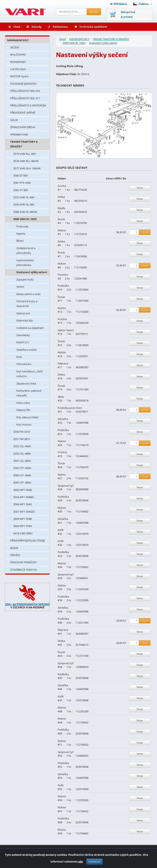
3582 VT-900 (21, 190)
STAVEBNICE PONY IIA (24, 570)
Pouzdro (63, 275)
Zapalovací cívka (26, 383)
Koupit (145, 232)
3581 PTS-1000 (22, 183)
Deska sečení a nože (28, 294)
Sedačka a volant (27, 350)
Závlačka (63, 419)
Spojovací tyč (66, 486)
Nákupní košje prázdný (128, 14)
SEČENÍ (15, 47)
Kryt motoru (24, 424)
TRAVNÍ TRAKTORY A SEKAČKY (24, 144)
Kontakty (92, 854)
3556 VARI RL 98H (24, 204)
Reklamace (58, 27)
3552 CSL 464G (22, 446)
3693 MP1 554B (22, 519)
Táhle (61, 397)
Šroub (61, 219)
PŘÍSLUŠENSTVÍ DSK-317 (25, 98)
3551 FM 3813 (22, 439)
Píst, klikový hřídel (27, 417)
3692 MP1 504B (22, 490)
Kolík (61, 530)
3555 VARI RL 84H (24, 197)
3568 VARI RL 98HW (25, 212)
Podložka (63, 286)
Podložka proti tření (70, 408)
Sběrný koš (23, 313)
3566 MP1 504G (23, 504)
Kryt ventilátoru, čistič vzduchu (30, 374)
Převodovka (24, 364)
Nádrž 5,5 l (23, 342)
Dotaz (140, 188)
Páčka (61, 197)
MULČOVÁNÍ (18, 55)
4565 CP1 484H (22, 482)
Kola (19, 357)
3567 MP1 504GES (24, 512)
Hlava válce (23, 403)
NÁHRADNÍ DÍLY (18, 40)
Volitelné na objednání (30, 328)
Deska (61, 241)
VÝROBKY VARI (19, 135)
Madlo (62, 208)
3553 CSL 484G (22, 454)
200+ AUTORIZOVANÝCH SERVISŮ (27, 604)
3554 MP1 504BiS (24, 497)
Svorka (62, 186)
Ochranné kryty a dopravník (27, 304)
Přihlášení (119, 4)
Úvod (14, 27)
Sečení (20, 287)
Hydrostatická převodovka (25, 263)
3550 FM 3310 (22, 432)
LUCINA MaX (18, 69)
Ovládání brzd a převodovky (26, 250)
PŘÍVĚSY (15, 555)
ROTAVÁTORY (18, 62)
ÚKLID (14, 120)
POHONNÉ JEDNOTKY (23, 84)
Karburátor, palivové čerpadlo (29, 393)
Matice (62, 230)
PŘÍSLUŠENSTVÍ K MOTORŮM (28, 105)
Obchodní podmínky (137, 854)
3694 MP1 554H (23, 526)
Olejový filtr (23, 410)
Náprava (63, 363)
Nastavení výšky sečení (32, 272)
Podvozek (22, 226)
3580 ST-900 (20, 176)
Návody (34, 27)
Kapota (21, 234)
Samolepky (23, 335)
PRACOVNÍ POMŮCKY (23, 562)
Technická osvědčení (91, 27)
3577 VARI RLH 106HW (27, 168)
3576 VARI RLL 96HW (26, 161)
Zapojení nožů (25, 279)
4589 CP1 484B (22, 475)
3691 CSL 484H (22, 461)
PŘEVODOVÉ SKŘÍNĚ (23, 113)
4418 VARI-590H (23, 533)
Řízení (20, 241)
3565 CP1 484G (22, 468)
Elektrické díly (25, 321)
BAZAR (14, 548)
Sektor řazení (66, 330)
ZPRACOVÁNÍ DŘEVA (23, 127)
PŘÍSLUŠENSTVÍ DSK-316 (25, 91)
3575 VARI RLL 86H (25, 154)
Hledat (94, 12)
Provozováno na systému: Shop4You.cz (29, 859)
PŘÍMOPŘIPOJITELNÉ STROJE (28, 541)
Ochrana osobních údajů (135, 859)
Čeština (143, 4)
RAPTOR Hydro (19, 76)
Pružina (62, 319)
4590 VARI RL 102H (25, 219)
